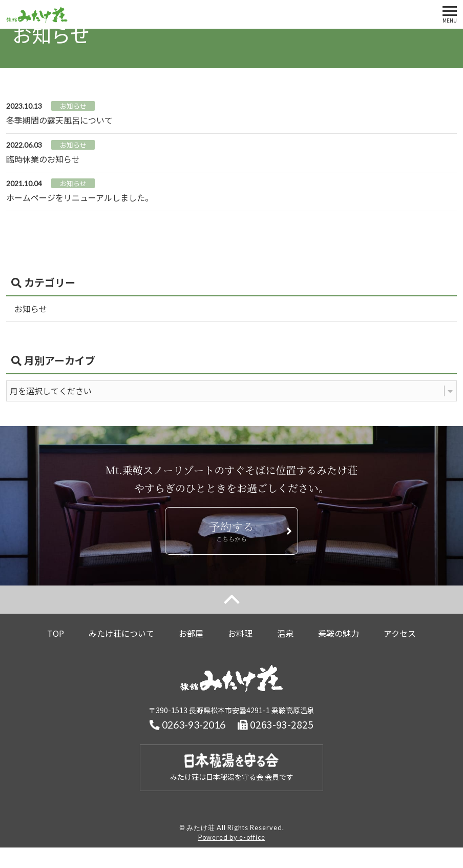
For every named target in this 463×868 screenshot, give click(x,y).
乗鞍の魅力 (339, 633)
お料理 (240, 633)
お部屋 (191, 633)
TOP (56, 633)
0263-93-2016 (187, 725)
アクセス (400, 633)
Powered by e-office (232, 837)
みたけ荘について (121, 633)
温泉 (285, 633)
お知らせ (31, 309)
